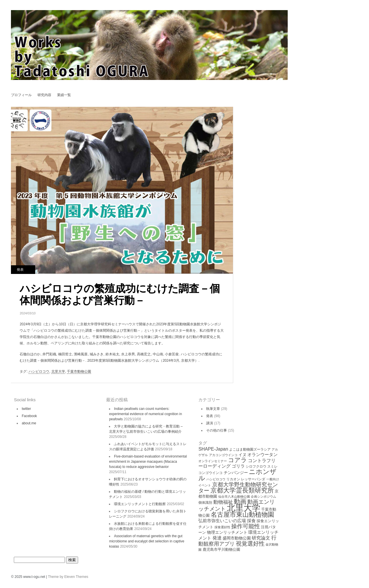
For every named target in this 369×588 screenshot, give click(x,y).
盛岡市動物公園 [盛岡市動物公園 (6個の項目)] (237, 538)
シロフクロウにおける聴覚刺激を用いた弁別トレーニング (244, 112)
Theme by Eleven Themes (68, 577)
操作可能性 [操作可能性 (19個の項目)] (246, 526)
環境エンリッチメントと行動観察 (140, 504)
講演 (210, 423)
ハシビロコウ (39, 372)
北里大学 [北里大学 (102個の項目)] (244, 508)
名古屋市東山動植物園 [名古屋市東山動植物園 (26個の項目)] (242, 515)
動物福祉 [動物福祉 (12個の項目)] (223, 502)
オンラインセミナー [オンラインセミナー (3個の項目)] (213, 461)
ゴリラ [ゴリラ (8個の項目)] (238, 466)
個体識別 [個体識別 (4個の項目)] (205, 503)
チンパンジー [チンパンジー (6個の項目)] (236, 473)
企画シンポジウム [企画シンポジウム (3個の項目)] (263, 496)
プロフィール (21, 95)
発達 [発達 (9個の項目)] (217, 538)
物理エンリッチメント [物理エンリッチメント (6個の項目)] (227, 532)
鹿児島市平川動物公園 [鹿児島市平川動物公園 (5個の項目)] (221, 549)
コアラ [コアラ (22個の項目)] (238, 460)
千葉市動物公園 (79, 372)
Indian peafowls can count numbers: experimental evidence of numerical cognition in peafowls (145, 414)
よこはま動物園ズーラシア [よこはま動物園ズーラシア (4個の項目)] (250, 449)
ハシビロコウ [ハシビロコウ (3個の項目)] (216, 479)
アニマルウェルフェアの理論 (244, 122)
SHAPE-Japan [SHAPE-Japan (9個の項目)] (213, 449)
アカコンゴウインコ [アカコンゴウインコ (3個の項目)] (223, 455)
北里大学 (58, 372)
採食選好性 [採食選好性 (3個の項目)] (222, 527)
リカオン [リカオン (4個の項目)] (233, 479)
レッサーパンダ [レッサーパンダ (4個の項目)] (253, 479)
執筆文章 (213, 409)
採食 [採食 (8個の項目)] (251, 521)
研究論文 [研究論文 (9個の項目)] (261, 538)
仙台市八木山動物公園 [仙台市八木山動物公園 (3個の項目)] (234, 496)
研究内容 (44, 95)
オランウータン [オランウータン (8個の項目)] (262, 454)
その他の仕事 (216, 430)
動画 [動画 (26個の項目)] (240, 502)
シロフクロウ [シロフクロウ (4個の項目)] (256, 466)
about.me (29, 423)
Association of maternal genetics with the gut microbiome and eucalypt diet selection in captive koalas (147, 541)
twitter (26, 409)
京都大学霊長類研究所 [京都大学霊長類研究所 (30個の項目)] (242, 490)
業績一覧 (64, 95)
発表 (20, 270)
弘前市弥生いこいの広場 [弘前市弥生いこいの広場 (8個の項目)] (222, 521)
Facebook (29, 416)
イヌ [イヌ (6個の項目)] (242, 455)
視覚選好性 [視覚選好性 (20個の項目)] (250, 544)
